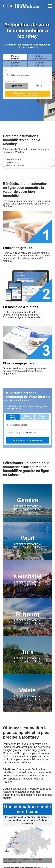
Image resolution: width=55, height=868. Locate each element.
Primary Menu (49, 6)
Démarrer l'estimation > (27, 94)
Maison (39, 86)
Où (6, 71)
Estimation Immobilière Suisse (21, 6)
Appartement (16, 86)
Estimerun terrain (40, 64)
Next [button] (51, 163)
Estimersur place (15, 64)
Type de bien (10, 82)
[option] (27, 163)
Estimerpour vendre (40, 57)
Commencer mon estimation (27, 441)
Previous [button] (4, 163)
